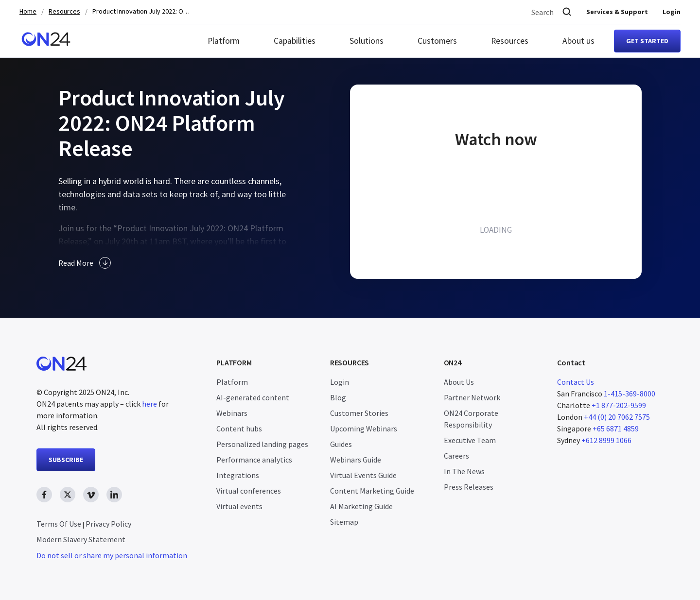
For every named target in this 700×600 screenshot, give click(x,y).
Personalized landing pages (262, 444)
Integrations (238, 475)
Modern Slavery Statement (81, 539)
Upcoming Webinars (364, 429)
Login (672, 12)
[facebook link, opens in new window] (44, 495)
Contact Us (576, 382)
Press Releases (469, 487)
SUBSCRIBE (66, 460)
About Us (459, 382)
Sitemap (344, 522)
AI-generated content (253, 397)
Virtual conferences (249, 491)
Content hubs (239, 429)
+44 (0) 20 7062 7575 (617, 417)
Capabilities (295, 41)
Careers (456, 456)
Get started (647, 41)
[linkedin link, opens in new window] (114, 495)
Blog (338, 397)
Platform (224, 41)
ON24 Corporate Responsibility (471, 419)
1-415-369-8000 (630, 394)
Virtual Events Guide (363, 475)
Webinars (232, 413)
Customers (437, 41)
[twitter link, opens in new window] (68, 495)
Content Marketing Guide (372, 491)
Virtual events (239, 506)
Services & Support (617, 12)
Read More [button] (85, 263)
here (149, 404)
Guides (341, 444)
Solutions (367, 41)
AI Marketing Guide (361, 506)
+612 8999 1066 (606, 440)
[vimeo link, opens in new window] (91, 495)
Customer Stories (359, 413)
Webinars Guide (356, 460)
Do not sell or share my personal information (112, 555)
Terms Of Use (59, 524)
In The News (464, 471)
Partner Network (472, 397)
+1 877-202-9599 (619, 405)
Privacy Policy (108, 524)
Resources (64, 11)
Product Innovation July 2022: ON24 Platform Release (141, 11)
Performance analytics (254, 460)
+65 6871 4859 (616, 429)
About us (578, 41)
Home (28, 11)
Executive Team (470, 440)
